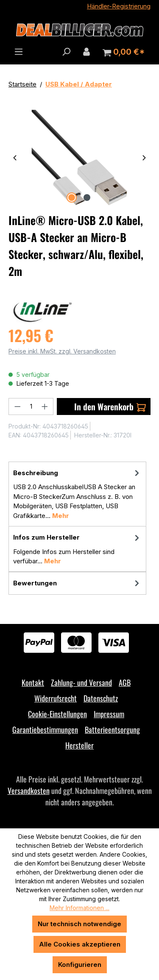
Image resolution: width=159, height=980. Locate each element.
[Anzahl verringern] (17, 406)
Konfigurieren (80, 965)
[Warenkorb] (124, 52)
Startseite (22, 84)
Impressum (109, 714)
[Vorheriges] (15, 157)
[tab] (77, 494)
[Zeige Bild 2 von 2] (87, 198)
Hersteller (79, 745)
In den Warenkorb (110, 406)
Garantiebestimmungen (45, 729)
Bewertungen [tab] (77, 583)
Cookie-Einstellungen (57, 714)
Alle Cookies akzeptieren (80, 944)
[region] (79, 157)
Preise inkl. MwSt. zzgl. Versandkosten (62, 351)
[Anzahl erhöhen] (45, 406)
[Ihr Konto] (86, 52)
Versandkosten (29, 791)
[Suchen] (66, 52)
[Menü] (19, 52)
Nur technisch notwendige (79, 924)
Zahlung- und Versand (81, 682)
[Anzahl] (31, 406)
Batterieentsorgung (112, 729)
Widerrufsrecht (56, 698)
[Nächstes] (144, 157)
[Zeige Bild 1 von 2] (72, 198)
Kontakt (33, 682)
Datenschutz (101, 698)
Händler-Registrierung (119, 6)
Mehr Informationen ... (79, 908)
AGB (125, 682)
